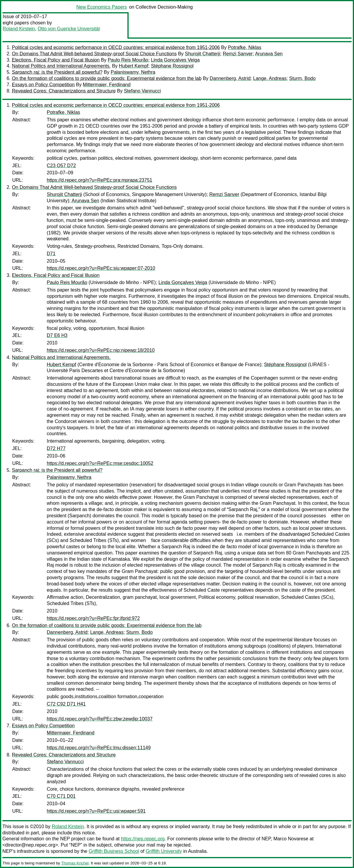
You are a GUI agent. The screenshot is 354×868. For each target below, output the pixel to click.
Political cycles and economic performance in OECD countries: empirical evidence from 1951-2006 (116, 47)
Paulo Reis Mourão (128, 60)
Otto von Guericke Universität (69, 29)
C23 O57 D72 (61, 166)
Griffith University (164, 851)
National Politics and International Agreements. (61, 66)
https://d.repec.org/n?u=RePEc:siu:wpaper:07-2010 (101, 268)
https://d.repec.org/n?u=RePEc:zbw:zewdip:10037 (100, 719)
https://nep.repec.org (143, 839)
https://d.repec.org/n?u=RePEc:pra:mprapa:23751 (99, 180)
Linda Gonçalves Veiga (175, 60)
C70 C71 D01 (61, 796)
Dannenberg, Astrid (230, 78)
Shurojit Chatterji (202, 54)
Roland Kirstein (19, 29)
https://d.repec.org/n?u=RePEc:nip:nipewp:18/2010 (101, 350)
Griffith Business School (114, 851)
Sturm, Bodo (302, 78)
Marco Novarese (291, 839)
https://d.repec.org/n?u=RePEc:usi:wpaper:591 (96, 811)
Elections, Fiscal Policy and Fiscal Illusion (56, 60)
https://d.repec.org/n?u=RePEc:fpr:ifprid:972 (93, 618)
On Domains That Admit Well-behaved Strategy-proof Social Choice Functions (94, 54)
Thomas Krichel (75, 863)
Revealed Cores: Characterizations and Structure (64, 91)
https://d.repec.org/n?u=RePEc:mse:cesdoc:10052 (100, 463)
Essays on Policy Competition (43, 85)
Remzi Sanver (238, 54)
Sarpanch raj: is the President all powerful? (57, 72)
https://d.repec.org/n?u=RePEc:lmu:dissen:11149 (99, 748)
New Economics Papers (102, 7)
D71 (51, 254)
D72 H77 (56, 448)
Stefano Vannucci (142, 91)
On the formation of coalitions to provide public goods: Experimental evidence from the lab (107, 78)
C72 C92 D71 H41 (66, 704)
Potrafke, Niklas (245, 47)
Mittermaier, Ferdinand (107, 85)
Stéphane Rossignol (172, 66)
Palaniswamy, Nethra (133, 72)
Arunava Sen (269, 54)
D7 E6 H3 (57, 335)
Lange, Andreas (270, 78)
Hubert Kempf (134, 66)
